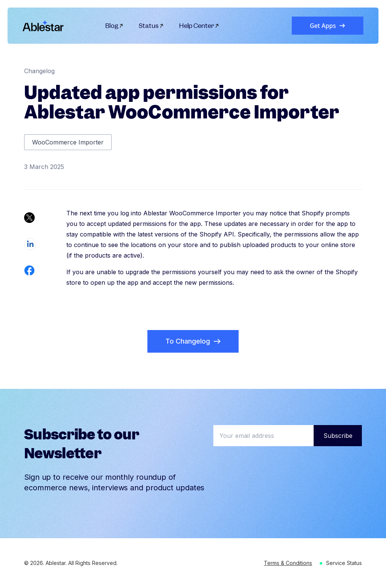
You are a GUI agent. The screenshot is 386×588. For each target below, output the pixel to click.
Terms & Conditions (288, 563)
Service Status (344, 563)
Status (151, 26)
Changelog (39, 71)
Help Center (199, 26)
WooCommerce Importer (68, 142)
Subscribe (338, 436)
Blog (114, 26)
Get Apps (328, 26)
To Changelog (193, 341)
